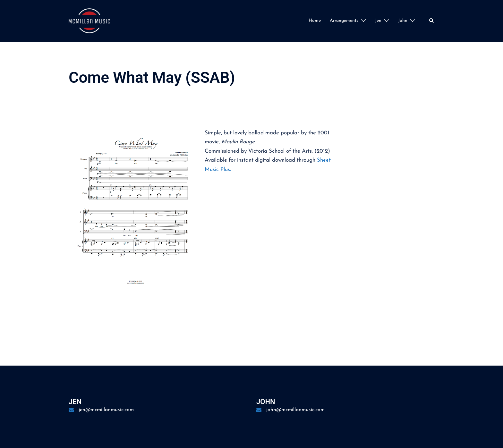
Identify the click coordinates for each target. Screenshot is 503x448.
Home (315, 21)
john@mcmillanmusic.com (295, 410)
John (403, 21)
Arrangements (344, 21)
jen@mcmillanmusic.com (106, 410)
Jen (378, 21)
